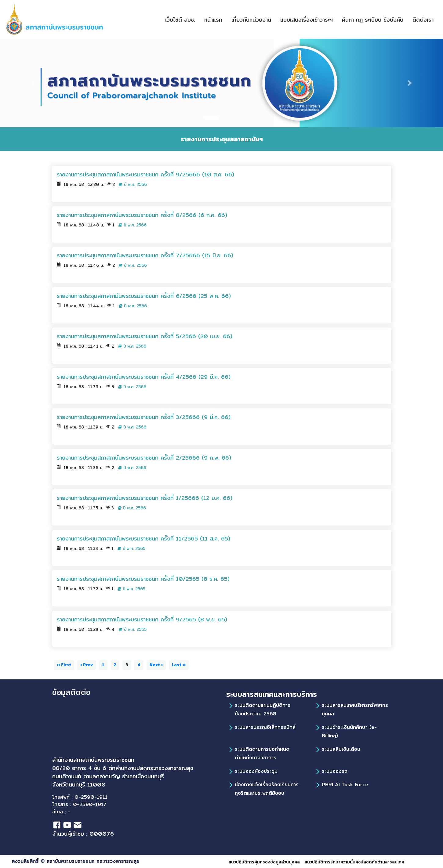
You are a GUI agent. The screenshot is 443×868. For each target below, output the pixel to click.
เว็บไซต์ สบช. (182, 20)
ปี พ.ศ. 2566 (133, 184)
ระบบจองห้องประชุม (256, 771)
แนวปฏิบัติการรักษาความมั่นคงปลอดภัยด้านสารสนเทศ (354, 862)
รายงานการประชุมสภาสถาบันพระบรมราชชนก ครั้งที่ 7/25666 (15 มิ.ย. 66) (145, 255)
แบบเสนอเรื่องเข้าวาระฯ (309, 20)
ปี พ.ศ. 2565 (131, 549)
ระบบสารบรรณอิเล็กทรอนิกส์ (265, 727)
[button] (299, 20)
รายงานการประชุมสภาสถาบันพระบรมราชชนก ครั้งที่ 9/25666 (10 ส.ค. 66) (145, 174)
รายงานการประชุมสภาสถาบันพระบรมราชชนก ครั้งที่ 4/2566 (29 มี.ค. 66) (144, 377)
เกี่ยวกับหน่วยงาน (251, 20)
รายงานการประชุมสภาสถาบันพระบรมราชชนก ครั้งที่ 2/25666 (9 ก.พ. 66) (144, 458)
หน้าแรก (216, 20)
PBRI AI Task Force (345, 785)
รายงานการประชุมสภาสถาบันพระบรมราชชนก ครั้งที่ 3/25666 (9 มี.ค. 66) (144, 417)
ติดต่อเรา (425, 20)
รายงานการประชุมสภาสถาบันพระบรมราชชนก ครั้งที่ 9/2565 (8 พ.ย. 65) (142, 619)
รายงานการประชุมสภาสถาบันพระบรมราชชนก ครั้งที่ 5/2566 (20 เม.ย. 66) (145, 336)
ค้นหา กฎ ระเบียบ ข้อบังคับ (375, 20)
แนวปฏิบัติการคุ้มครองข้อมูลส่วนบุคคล (264, 862)
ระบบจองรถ (335, 771)
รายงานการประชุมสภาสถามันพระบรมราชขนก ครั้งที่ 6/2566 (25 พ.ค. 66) (144, 296)
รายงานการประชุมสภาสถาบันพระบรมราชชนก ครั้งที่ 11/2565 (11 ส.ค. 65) (143, 539)
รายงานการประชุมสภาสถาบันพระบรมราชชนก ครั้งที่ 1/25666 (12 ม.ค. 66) (145, 498)
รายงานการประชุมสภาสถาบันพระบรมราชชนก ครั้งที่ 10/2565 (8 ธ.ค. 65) (143, 579)
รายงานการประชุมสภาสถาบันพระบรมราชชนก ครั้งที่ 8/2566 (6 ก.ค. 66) (142, 215)
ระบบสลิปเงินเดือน (341, 749)
